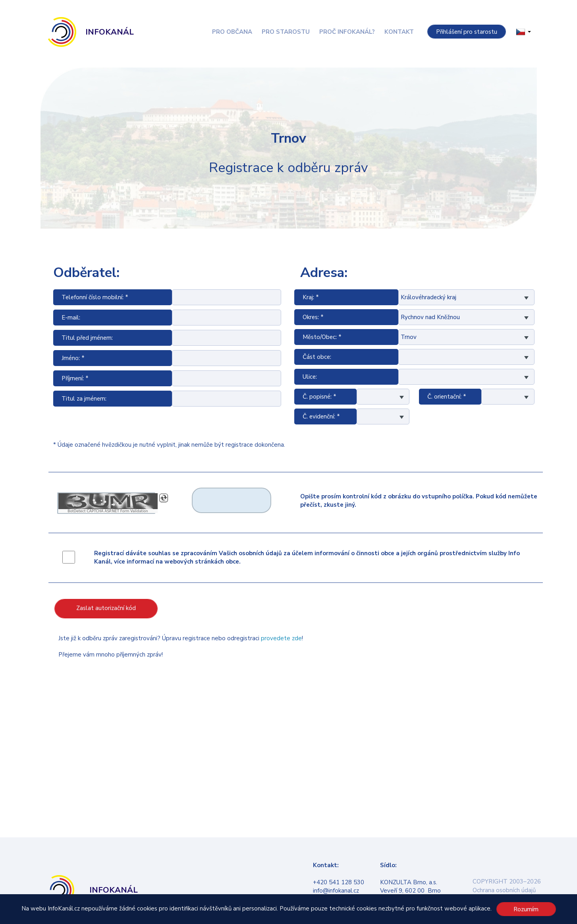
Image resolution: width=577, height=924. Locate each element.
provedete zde (281, 638)
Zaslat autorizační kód (106, 608)
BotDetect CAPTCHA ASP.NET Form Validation (108, 511)
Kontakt (399, 32)
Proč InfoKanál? (347, 32)
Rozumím (526, 909)
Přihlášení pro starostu (467, 32)
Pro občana (232, 32)
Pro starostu (286, 32)
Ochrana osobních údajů (504, 890)
